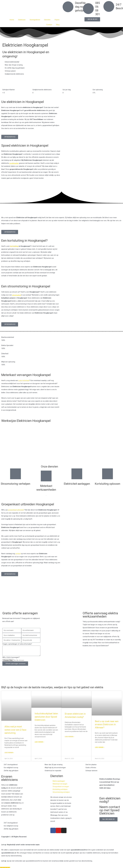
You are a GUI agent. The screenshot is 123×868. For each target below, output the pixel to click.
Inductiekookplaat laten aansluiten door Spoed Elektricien (46, 720)
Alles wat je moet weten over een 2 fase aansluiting (15, 733)
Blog (58, 25)
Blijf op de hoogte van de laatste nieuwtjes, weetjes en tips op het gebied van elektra (56, 689)
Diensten (47, 20)
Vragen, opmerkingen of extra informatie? (17, 644)
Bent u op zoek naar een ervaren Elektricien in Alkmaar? (107, 728)
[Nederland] (61, 599)
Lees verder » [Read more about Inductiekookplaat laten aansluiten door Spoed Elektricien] (39, 745)
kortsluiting (14, 246)
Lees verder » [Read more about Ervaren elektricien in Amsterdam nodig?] (69, 740)
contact (18, 554)
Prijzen (57, 20)
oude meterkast (24, 381)
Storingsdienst (35, 20)
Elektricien (22, 20)
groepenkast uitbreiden (16, 510)
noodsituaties (14, 163)
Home (12, 20)
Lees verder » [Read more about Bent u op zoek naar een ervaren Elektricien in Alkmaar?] (100, 751)
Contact (49, 25)
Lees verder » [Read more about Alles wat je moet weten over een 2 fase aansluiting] (9, 756)
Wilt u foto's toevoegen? (11, 657)
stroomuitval (17, 295)
